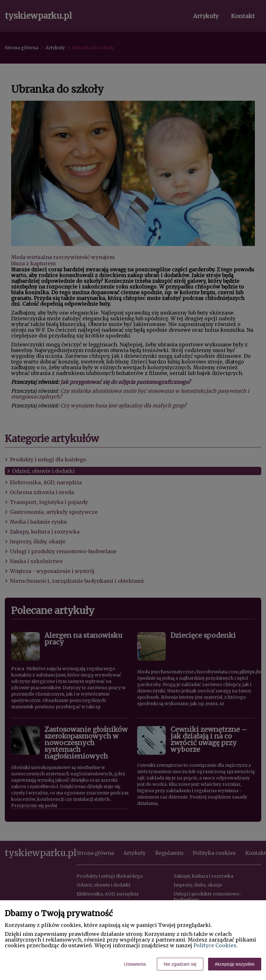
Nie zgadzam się (180, 964)
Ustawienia (135, 964)
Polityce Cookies (215, 945)
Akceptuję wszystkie (235, 964)
